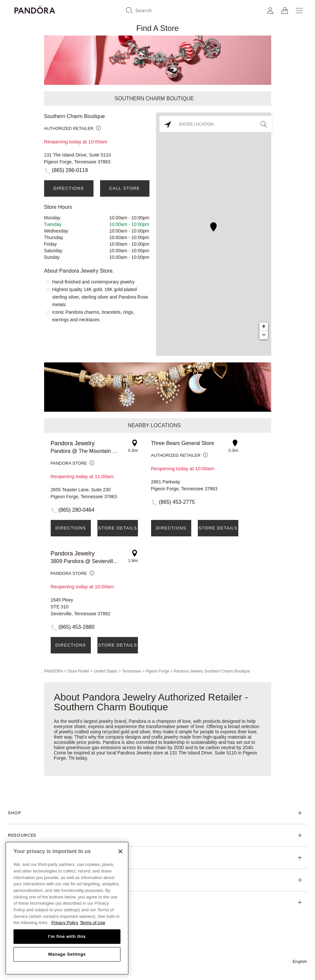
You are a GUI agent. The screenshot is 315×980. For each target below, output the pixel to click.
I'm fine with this (67, 936)
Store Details (118, 528)
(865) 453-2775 (177, 502)
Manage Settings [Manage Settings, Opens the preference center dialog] (67, 954)
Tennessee (131, 671)
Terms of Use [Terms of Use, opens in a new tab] (93, 923)
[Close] (120, 851)
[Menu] (299, 11)
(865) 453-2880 (77, 627)
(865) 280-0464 (77, 510)
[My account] (270, 11)
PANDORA (54, 671)
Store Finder (78, 671)
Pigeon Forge (157, 671)
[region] (67, 908)
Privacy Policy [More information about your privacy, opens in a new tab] (65, 923)
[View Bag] (285, 11)
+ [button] (264, 327)
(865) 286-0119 (70, 170)
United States (106, 671)
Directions (69, 188)
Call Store (125, 188)
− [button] (264, 335)
